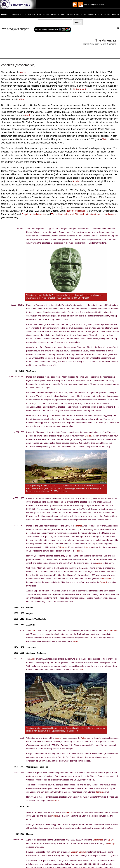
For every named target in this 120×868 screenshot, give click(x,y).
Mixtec (79, 528)
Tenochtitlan (105, 581)
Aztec (33, 633)
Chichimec (62, 550)
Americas (114, 14)
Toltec (105, 141)
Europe (24, 14)
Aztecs (86, 550)
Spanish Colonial (78, 851)
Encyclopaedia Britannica (33, 216)
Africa (40, 14)
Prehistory (55, 14)
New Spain (112, 842)
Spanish (76, 183)
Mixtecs (76, 644)
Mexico (28, 116)
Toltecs (79, 553)
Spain (110, 839)
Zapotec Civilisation (75, 213)
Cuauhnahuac (111, 633)
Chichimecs (98, 839)
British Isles (16, 14)
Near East (32, 14)
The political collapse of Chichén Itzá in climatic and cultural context (80, 216)
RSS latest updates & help (93, 5)
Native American (81, 90)
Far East (47, 14)
